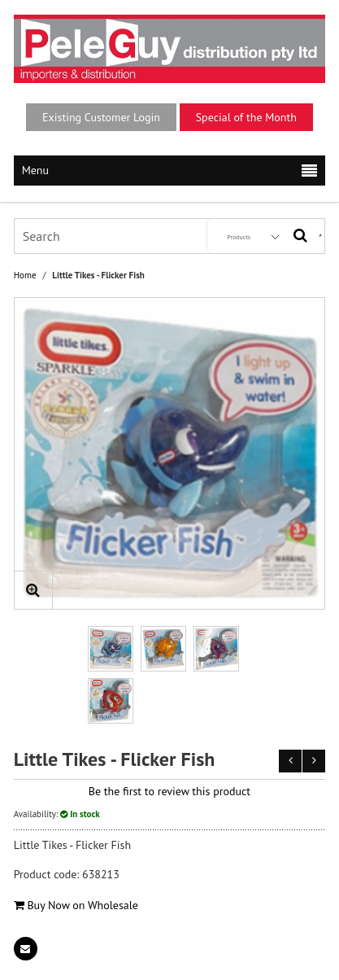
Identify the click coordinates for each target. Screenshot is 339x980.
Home (25, 276)
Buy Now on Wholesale (76, 905)
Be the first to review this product (169, 791)
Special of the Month (246, 117)
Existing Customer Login (101, 117)
